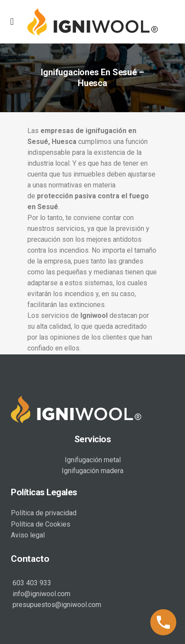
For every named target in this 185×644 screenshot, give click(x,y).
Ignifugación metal (93, 459)
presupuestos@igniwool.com (56, 604)
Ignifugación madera (92, 470)
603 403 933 (31, 582)
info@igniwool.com (41, 593)
